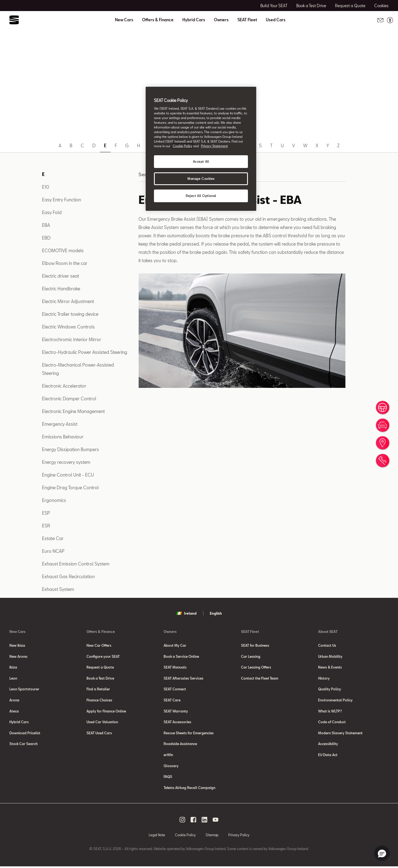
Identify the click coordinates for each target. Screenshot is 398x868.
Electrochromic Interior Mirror (72, 339)
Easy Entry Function (61, 200)
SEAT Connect (175, 690)
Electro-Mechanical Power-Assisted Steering (78, 369)
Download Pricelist (25, 734)
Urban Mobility (330, 656)
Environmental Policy (335, 701)
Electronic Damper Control (69, 399)
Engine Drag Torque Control (70, 487)
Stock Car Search (23, 745)
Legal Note (157, 836)
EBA (46, 225)
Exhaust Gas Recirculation (68, 576)
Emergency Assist (60, 424)
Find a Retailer (98, 690)
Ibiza (13, 667)
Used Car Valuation (102, 723)
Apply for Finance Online (106, 712)
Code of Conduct (332, 723)
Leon (13, 678)
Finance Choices (99, 701)
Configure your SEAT (103, 656)
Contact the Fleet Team (260, 678)
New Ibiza (17, 645)
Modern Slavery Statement (340, 734)
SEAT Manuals (175, 667)
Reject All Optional (201, 196)
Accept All (201, 161)
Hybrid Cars (194, 20)
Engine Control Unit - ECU (68, 475)
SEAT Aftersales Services (184, 678)
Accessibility (328, 745)
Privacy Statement (214, 146)
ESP (46, 513)
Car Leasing (251, 656)
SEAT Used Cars (99, 734)
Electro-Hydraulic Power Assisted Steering (85, 352)
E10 (46, 187)
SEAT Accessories (177, 723)
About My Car (175, 645)
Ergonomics (54, 500)
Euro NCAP (53, 551)
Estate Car (53, 538)
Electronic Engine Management (73, 411)
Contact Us (327, 645)
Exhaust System (58, 589)
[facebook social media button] (193, 821)
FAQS (168, 778)
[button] (382, 853)
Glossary (171, 767)
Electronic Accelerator (64, 386)
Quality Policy (330, 690)
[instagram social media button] (182, 821)
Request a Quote (100, 667)
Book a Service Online (181, 656)
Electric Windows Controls (68, 327)
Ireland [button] (186, 613)
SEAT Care (172, 701)
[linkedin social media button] (205, 821)
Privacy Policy (239, 836)
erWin (168, 756)
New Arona (18, 656)
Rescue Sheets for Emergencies (189, 734)
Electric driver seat (61, 276)
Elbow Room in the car (65, 263)
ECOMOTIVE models (63, 250)
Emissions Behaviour (63, 437)
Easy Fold (52, 212)
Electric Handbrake (61, 289)
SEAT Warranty (176, 712)
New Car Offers (99, 645)
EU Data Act (328, 756)
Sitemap (212, 836)
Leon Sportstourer (24, 690)
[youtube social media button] (216, 821)
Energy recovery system (66, 462)
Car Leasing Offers (256, 667)
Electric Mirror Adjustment (68, 301)
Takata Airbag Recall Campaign (189, 789)
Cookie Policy (185, 836)
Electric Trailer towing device (70, 314)
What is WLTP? (330, 712)
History (324, 678)
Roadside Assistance (180, 745)
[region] (201, 149)
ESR (46, 526)
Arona (14, 701)
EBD (46, 238)
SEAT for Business (255, 645)
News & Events (330, 667)
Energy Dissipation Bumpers (70, 449)
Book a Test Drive (100, 678)
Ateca (14, 712)
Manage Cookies (201, 179)
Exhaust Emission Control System (76, 564)
